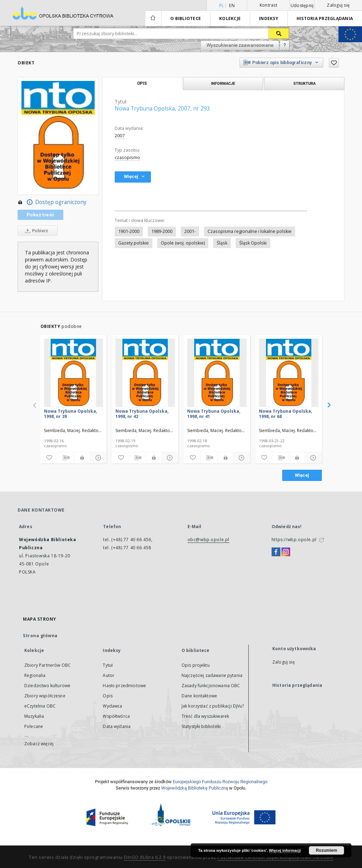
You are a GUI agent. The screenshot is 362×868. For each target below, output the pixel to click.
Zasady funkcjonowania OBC (211, 686)
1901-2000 (129, 231)
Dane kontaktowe (199, 696)
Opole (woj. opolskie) (183, 243)
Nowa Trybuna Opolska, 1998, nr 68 (285, 414)
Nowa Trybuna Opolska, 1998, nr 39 (71, 414)
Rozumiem (327, 850)
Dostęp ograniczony (52, 202)
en (232, 5)
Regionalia (35, 675)
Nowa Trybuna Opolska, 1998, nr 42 (142, 414)
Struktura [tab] (304, 83)
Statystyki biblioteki (201, 726)
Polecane (34, 726)
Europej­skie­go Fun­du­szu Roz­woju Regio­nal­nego (220, 782)
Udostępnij (302, 6)
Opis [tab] (142, 83)
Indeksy (269, 18)
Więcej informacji (285, 850)
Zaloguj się (338, 5)
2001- (190, 231)
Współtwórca (116, 716)
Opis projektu (196, 665)
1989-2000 (162, 231)
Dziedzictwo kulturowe (47, 686)
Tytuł (108, 665)
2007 (120, 136)
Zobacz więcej (39, 744)
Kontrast (268, 5)
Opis (108, 696)
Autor (109, 675)
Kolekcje (230, 18)
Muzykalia (34, 716)
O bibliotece (186, 18)
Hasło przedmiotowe (124, 686)
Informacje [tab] (223, 83)
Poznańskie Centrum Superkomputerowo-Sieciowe (275, 857)
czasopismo (127, 157)
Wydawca (112, 706)
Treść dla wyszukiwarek (205, 716)
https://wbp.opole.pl (294, 540)
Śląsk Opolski (253, 243)
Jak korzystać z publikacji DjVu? (213, 706)
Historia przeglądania (325, 18)
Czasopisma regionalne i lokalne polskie (250, 231)
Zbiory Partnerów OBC (47, 665)
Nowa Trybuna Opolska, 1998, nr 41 (214, 414)
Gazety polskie (134, 243)
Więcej (302, 475)
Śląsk (222, 243)
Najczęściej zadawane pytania (212, 675)
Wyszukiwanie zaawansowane (240, 45)
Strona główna (40, 636)
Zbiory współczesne (45, 696)
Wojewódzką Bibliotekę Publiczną (195, 788)
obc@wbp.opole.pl (209, 540)
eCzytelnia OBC (40, 706)
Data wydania (117, 726)
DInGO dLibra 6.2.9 (145, 857)
